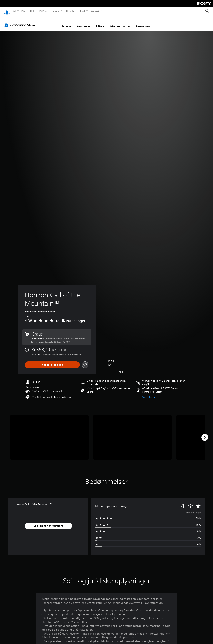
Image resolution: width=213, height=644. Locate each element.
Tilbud (100, 22)
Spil (14, 11)
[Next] (205, 434)
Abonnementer (120, 22)
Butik (83, 11)
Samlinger (84, 22)
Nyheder (70, 11)
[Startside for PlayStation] (7, 11)
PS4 (32, 11)
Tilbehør (56, 11)
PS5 (23, 11)
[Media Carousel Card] (49, 434)
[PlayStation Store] (20, 21)
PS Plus (43, 11)
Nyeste (67, 22)
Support (95, 11)
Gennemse (143, 22)
